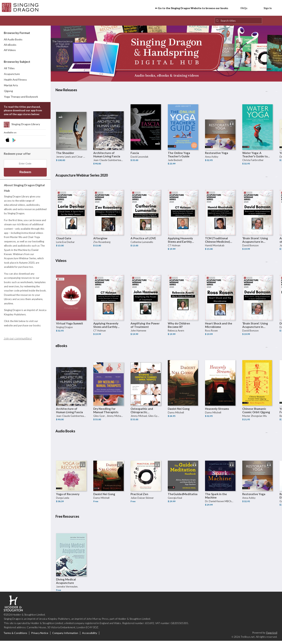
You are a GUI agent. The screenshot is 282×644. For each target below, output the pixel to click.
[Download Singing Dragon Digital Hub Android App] (14, 142)
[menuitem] (25, 76)
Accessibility (90, 635)
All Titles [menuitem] (9, 70)
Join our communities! (18, 340)
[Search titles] (238, 22)
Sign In (265, 9)
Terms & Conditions (15, 635)
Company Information (65, 635)
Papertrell (272, 634)
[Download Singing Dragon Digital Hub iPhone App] (8, 142)
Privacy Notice (40, 635)
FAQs (241, 9)
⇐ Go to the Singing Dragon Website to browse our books (192, 9)
